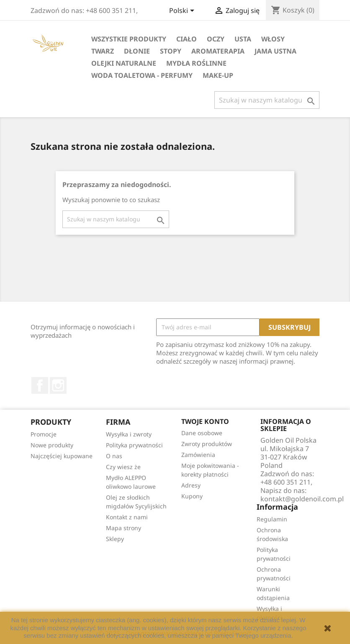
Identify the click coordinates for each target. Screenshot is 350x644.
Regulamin (272, 519)
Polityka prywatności (134, 445)
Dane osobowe (202, 433)
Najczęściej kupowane (62, 456)
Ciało (187, 39)
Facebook (40, 385)
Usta (243, 39)
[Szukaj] (267, 100)
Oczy (216, 39)
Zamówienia (198, 455)
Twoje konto (205, 421)
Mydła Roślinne (196, 63)
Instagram (58, 385)
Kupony (192, 496)
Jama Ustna (275, 51)
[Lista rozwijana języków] (183, 11)
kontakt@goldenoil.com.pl (302, 499)
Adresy (191, 485)
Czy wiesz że (123, 467)
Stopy (171, 51)
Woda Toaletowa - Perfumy (142, 75)
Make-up (218, 75)
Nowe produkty (52, 445)
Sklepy (115, 539)
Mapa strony (124, 528)
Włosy (273, 39)
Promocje (44, 434)
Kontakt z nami (127, 517)
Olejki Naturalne (124, 63)
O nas (114, 456)
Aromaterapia (218, 51)
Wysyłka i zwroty (129, 434)
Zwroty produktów (207, 444)
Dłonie (137, 51)
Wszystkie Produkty (129, 39)
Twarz (103, 51)
